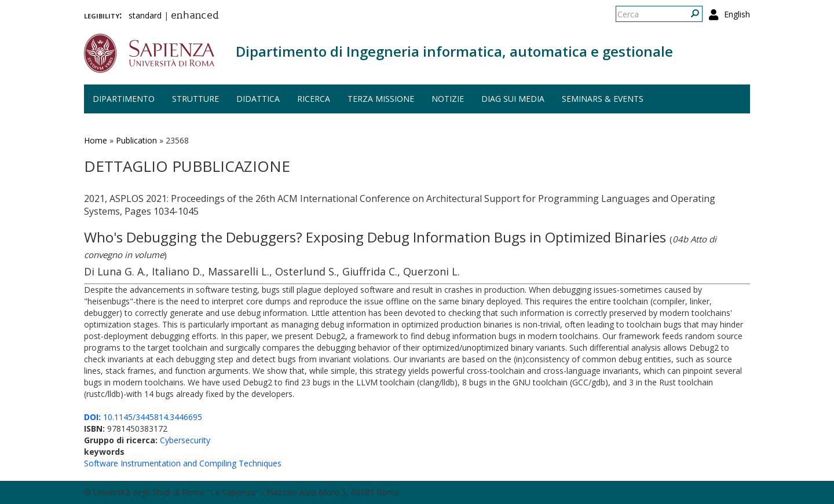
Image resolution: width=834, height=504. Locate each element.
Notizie (448, 99)
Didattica (258, 99)
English (737, 14)
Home (96, 140)
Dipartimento (124, 99)
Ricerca (314, 99)
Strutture (195, 99)
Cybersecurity (185, 440)
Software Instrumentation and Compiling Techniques (183, 463)
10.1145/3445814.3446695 (143, 417)
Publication (136, 140)
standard (145, 15)
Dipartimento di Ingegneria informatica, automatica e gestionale (454, 51)
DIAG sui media (513, 99)
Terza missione (381, 99)
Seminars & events (603, 99)
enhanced (195, 16)
